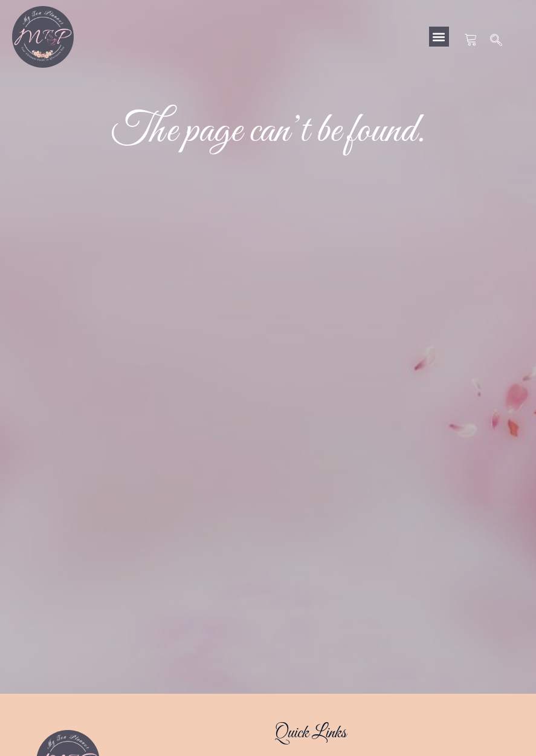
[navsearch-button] (497, 41)
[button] (439, 37)
